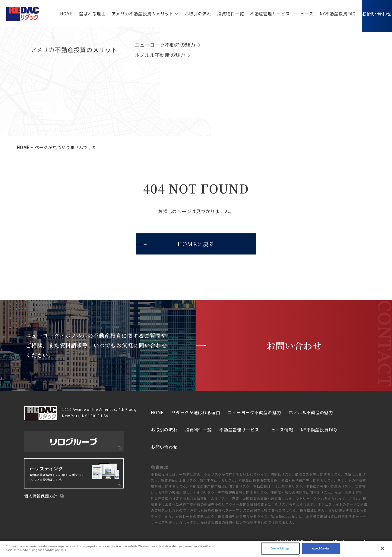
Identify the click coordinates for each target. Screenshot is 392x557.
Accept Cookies (321, 548)
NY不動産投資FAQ (329, 14)
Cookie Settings (280, 548)
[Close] (382, 549)
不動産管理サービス (261, 14)
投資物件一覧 (221, 14)
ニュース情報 (280, 430)
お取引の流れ (189, 14)
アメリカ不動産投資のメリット (134, 14)
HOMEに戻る (196, 244)
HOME (57, 14)
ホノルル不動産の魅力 (311, 412)
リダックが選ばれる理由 (196, 412)
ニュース (296, 14)
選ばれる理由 (83, 14)
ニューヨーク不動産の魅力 (254, 412)
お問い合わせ (373, 13)
